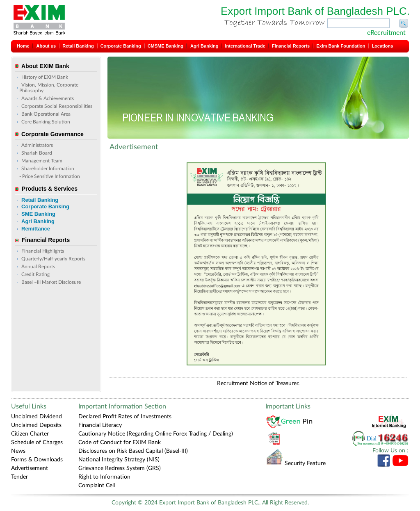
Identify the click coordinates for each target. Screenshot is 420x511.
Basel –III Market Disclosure (51, 282)
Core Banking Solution (46, 122)
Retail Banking (78, 46)
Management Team (42, 161)
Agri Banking (204, 46)
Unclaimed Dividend (37, 417)
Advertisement (30, 468)
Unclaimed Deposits (36, 425)
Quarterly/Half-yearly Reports (53, 259)
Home (23, 46)
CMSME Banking (165, 46)
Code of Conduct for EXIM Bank (120, 443)
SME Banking (38, 214)
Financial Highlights (43, 251)
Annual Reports (38, 267)
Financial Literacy (100, 425)
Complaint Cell (97, 486)
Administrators (37, 145)
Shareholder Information (48, 169)
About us (46, 46)
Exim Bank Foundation (341, 46)
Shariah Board (37, 153)
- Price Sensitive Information (50, 176)
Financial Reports (291, 46)
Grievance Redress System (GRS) (120, 468)
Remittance (36, 229)
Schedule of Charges (37, 443)
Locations (382, 46)
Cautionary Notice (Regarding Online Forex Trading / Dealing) (156, 434)
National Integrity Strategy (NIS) (119, 460)
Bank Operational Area (46, 114)
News (18, 451)
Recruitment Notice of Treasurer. (258, 383)
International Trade (245, 46)
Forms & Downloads (37, 460)
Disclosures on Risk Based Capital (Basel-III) (133, 451)
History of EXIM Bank (45, 77)
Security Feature (296, 463)
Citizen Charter (30, 434)
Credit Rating (35, 274)
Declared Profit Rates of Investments (125, 417)
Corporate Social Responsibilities (57, 106)
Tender (19, 477)
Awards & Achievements (48, 98)
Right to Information (104, 477)
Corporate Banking (121, 46)
